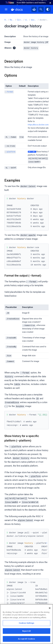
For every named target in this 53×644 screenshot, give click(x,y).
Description (14, 61)
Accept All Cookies (26, 639)
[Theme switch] (48, 9)
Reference (12, 20)
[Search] (41, 9)
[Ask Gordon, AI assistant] (34, 9)
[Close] (50, 609)
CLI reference (20, 20)
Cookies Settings (26, 623)
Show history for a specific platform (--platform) (22, 437)
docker (27, 20)
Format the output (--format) (23, 275)
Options (11, 75)
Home (6, 20)
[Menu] (6, 9)
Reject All (26, 631)
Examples (12, 180)
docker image (34, 20)
